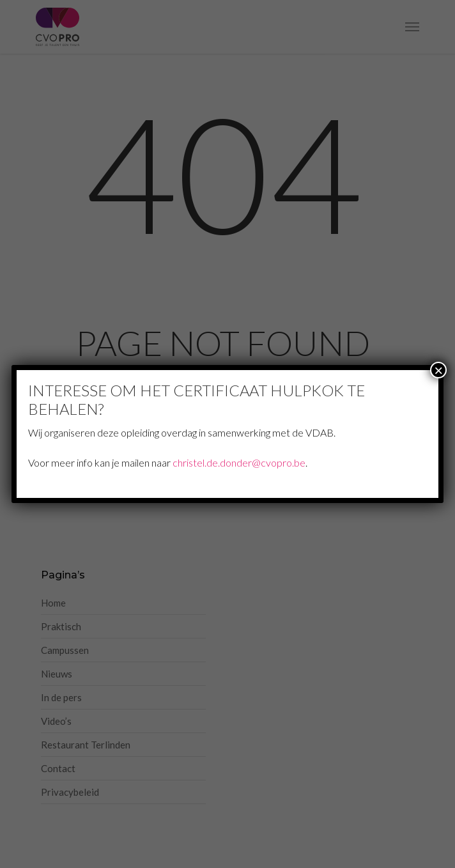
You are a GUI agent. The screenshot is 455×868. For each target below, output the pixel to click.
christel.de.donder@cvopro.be (239, 462)
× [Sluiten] (438, 370)
